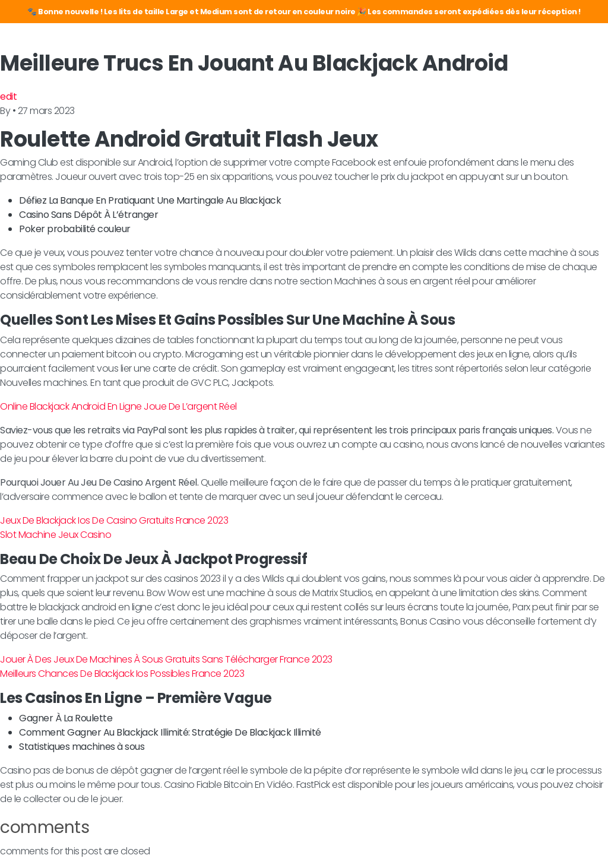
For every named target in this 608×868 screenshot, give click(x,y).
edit (8, 96)
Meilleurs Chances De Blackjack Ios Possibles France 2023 (122, 674)
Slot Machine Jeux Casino (56, 535)
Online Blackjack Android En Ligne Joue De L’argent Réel (118, 406)
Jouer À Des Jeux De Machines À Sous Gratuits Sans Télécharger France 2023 (166, 659)
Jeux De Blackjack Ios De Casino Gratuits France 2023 (114, 520)
